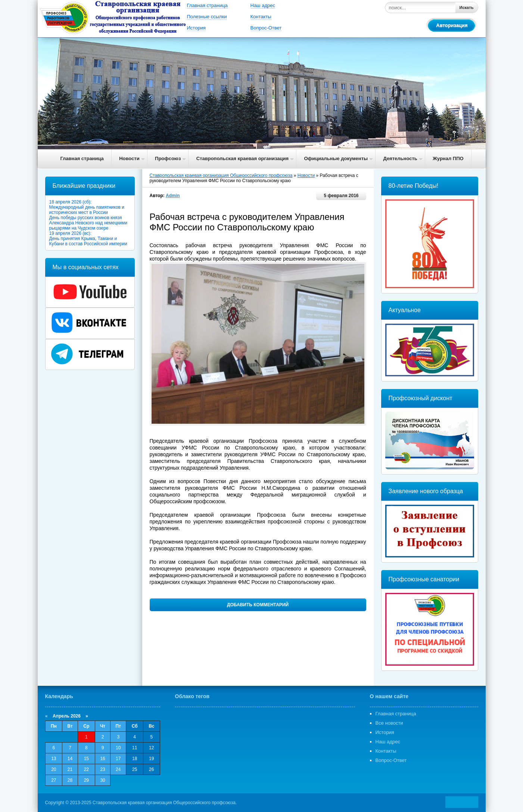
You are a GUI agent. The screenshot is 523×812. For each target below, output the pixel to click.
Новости (129, 158)
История (196, 28)
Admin (173, 196)
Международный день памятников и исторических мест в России (87, 210)
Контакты (261, 17)
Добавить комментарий (258, 605)
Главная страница (207, 5)
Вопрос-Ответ (266, 28)
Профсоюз (168, 158)
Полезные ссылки (207, 17)
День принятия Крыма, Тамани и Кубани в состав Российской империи (88, 241)
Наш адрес (263, 5)
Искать (467, 7)
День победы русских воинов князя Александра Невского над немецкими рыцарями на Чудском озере (88, 223)
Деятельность (400, 158)
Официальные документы (336, 158)
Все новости (389, 723)
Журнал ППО (448, 158)
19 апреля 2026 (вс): (70, 233)
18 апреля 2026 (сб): (71, 202)
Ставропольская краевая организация (242, 158)
